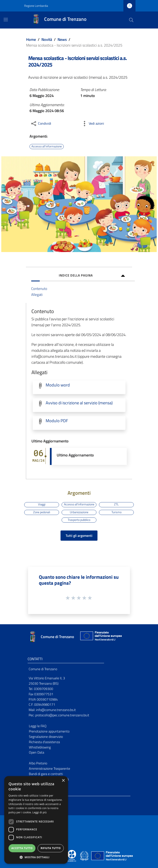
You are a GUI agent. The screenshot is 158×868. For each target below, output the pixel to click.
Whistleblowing (40, 747)
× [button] (63, 781)
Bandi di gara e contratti (46, 774)
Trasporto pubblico (79, 520)
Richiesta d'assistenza (44, 742)
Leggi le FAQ (38, 726)
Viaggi (42, 505)
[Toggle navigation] (6, 20)
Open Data (37, 752)
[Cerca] (131, 20)
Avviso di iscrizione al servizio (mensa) (79, 403)
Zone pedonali (42, 512)
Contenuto (39, 289)
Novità (47, 39)
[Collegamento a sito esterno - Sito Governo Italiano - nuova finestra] (85, 855)
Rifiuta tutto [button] (51, 848)
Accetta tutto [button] (22, 848)
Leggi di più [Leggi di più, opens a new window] (40, 812)
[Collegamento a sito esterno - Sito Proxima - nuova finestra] (72, 855)
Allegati (37, 294)
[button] (36, 857)
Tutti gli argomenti (79, 536)
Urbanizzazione (79, 512)
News (62, 39)
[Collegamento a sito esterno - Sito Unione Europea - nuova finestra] (100, 637)
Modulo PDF (57, 421)
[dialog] (36, 820)
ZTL (116, 505)
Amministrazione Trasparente (49, 768)
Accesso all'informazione (47, 146)
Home (31, 39)
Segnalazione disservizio (46, 737)
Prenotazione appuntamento (49, 731)
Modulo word (58, 385)
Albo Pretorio (38, 763)
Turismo (116, 512)
